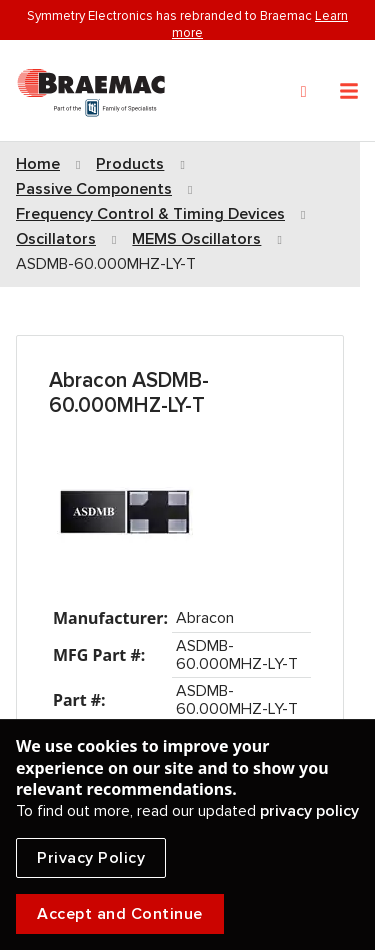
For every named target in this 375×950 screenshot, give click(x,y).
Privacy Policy (91, 858)
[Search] (304, 92)
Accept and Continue (120, 914)
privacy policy (309, 811)
